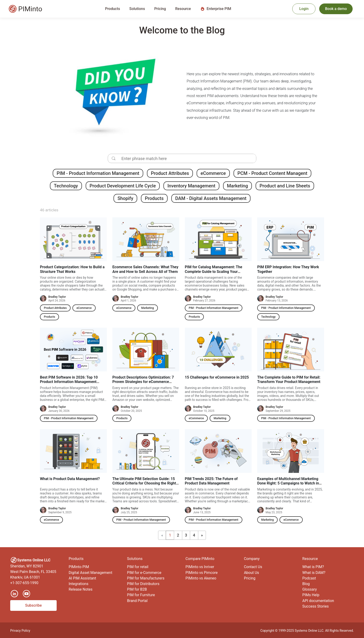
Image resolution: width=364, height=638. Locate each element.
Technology (66, 186)
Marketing (238, 186)
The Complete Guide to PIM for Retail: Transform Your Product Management (289, 380)
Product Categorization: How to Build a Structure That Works (72, 269)
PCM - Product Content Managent (272, 173)
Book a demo (336, 9)
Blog (306, 584)
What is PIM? (313, 567)
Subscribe (33, 605)
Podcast (309, 578)
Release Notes (81, 589)
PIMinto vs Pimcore (202, 573)
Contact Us (253, 567)
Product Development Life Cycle (123, 186)
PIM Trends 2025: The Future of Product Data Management (211, 481)
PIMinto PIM (79, 567)
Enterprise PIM (216, 9)
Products (154, 198)
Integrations (79, 584)
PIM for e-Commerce (144, 573)
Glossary (309, 589)
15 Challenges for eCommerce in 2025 (217, 377)
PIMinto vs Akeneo (201, 578)
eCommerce (213, 173)
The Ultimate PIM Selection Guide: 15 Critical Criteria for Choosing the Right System (144, 483)
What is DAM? (314, 573)
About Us (252, 573)
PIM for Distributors (143, 584)
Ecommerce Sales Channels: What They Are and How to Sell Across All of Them (145, 269)
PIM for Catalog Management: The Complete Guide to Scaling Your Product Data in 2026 (213, 271)
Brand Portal (137, 601)
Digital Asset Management (91, 573)
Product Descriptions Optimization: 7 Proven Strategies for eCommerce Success (143, 382)
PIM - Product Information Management (98, 173)
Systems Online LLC (309, 631)
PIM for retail (138, 567)
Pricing (160, 9)
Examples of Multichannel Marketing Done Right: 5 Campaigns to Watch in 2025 (288, 483)
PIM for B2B (137, 589)
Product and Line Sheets (285, 186)
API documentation (318, 601)
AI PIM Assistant (82, 578)
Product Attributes (170, 173)
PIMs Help (311, 595)
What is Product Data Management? (70, 479)
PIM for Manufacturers (146, 578)
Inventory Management (191, 186)
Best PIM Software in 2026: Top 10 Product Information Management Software (69, 382)
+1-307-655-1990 (24, 583)
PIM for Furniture (141, 595)
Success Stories (315, 606)
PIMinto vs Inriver (200, 567)
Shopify (125, 198)
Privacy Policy (20, 631)
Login (304, 9)
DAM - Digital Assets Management (211, 198)
